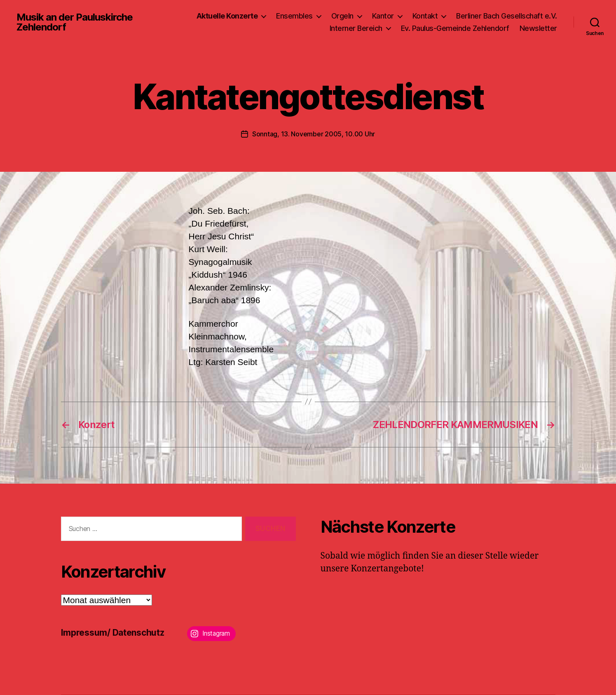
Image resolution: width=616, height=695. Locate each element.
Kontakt (425, 16)
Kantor (383, 16)
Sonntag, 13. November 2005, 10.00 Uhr (314, 134)
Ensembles (294, 16)
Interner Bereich (356, 28)
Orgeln (342, 16)
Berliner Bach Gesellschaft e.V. (507, 16)
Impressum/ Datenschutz (113, 633)
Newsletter (538, 28)
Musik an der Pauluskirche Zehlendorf (75, 22)
